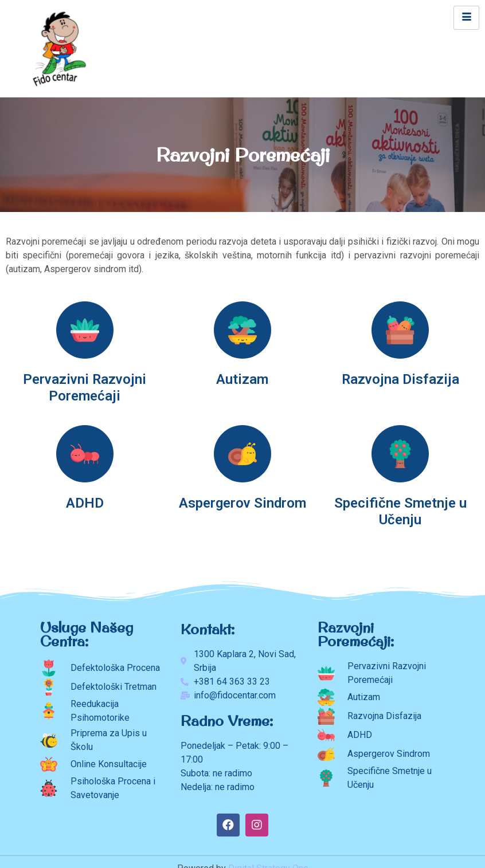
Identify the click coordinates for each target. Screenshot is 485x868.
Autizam (242, 379)
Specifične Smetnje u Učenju (400, 511)
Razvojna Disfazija (400, 379)
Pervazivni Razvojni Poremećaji (85, 388)
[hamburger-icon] (466, 18)
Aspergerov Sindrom (242, 503)
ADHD (85, 503)
